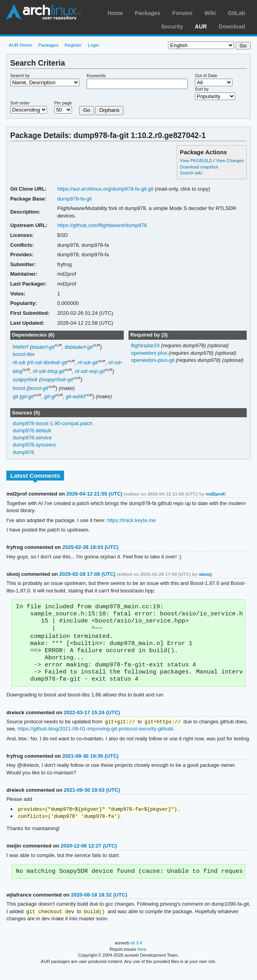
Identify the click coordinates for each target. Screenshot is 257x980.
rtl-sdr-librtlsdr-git (48, 362)
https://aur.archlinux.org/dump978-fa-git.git (105, 189)
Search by (20, 76)
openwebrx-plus (150, 353)
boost (19, 388)
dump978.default (32, 430)
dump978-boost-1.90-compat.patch (53, 423)
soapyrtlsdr (25, 379)
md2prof (215, 494)
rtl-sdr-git (88, 362)
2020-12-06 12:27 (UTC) (89, 855)
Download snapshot (199, 167)
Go (87, 110)
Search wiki (191, 173)
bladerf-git (43, 347)
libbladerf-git (79, 347)
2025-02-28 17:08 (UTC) (87, 574)
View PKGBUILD (197, 161)
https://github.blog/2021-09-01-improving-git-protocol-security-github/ (95, 737)
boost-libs (24, 354)
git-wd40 (75, 396)
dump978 (23, 452)
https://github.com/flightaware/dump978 (102, 225)
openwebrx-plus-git (153, 360)
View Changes (230, 161)
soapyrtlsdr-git (57, 379)
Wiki (210, 13)
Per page (63, 103)
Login (94, 45)
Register (73, 45)
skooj (205, 574)
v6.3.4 (136, 953)
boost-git (38, 388)
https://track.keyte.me (131, 520)
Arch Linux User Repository (43, 12)
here (142, 959)
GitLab (236, 13)
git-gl (50, 396)
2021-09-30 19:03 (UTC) (92, 798)
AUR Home (20, 45)
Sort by (202, 89)
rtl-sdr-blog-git (49, 371)
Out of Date (206, 76)
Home (115, 13)
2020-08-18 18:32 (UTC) (99, 905)
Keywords (96, 76)
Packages (148, 13)
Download (232, 26)
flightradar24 (146, 345)
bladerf (21, 347)
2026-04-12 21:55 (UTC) (94, 494)
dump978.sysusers (34, 445)
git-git (28, 396)
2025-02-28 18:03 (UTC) (91, 547)
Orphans (109, 110)
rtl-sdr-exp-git (90, 371)
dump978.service (32, 438)
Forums (182, 13)
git (15, 396)
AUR (201, 26)
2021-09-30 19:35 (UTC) (91, 764)
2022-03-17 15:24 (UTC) (92, 720)
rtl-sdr (19, 362)
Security (172, 26)
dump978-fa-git (75, 199)
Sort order (20, 103)
